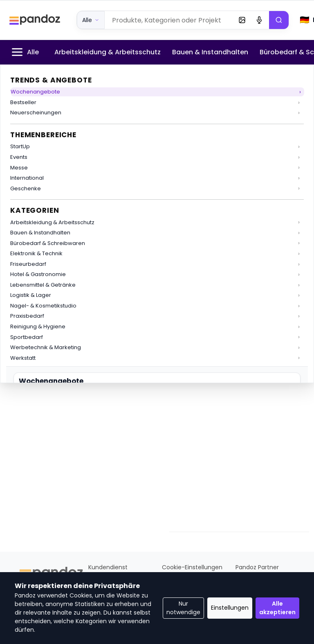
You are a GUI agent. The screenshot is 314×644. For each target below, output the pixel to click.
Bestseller (23, 102)
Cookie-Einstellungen (192, 567)
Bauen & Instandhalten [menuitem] (210, 52)
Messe (19, 168)
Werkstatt (23, 358)
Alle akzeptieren (277, 608)
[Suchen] (279, 20)
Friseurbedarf (28, 264)
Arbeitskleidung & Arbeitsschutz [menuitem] (108, 52)
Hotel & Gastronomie (38, 274)
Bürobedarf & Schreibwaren (48, 243)
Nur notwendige (183, 608)
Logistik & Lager (31, 295)
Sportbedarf (27, 337)
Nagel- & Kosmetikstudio (43, 306)
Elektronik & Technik (36, 253)
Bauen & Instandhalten (40, 233)
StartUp (20, 146)
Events (19, 157)
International (27, 178)
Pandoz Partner (257, 567)
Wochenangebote (35, 92)
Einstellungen (230, 608)
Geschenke (26, 188)
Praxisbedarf (27, 316)
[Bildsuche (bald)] (242, 20)
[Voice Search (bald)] (259, 20)
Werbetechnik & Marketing (46, 347)
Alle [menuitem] (24, 52)
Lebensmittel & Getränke (43, 285)
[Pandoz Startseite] (35, 20)
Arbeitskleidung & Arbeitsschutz (52, 222)
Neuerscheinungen (36, 113)
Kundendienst (108, 567)
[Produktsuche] (170, 20)
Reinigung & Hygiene (38, 326)
